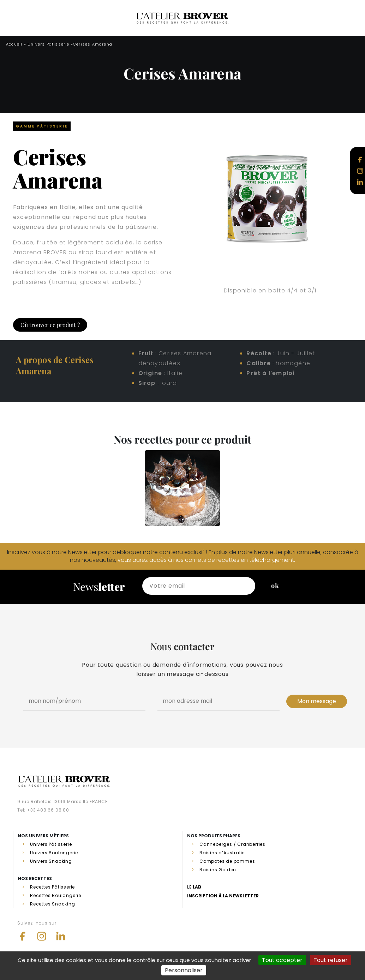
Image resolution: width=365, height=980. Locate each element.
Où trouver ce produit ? (50, 325)
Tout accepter (282, 960)
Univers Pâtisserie (49, 44)
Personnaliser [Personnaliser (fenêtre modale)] (184, 970)
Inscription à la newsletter (223, 896)
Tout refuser (331, 960)
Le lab (194, 887)
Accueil (14, 44)
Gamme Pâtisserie (42, 126)
